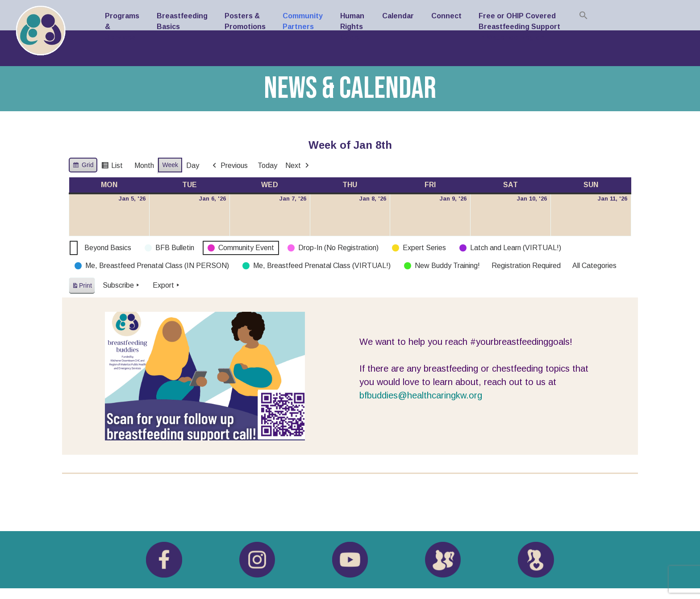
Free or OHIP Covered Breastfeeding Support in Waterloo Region (519, 27)
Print (82, 287)
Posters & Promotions (245, 21)
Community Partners (303, 21)
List (112, 167)
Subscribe (122, 285)
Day (193, 165)
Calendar (398, 16)
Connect (446, 16)
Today (267, 165)
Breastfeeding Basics (182, 21)
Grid (83, 166)
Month (144, 165)
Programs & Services (122, 27)
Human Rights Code (352, 27)
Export (167, 285)
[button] (583, 15)
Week (170, 165)
